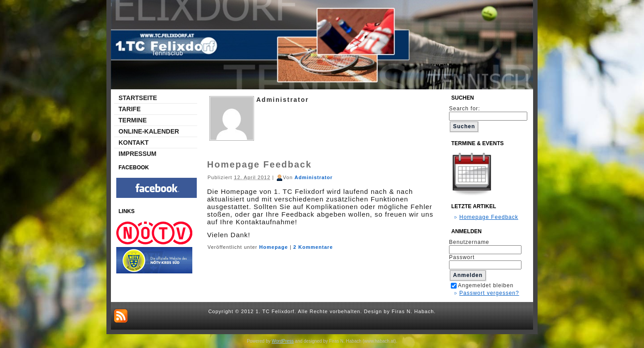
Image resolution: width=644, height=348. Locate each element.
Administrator (314, 177)
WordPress (283, 341)
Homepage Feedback (259, 164)
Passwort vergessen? (489, 293)
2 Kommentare (313, 247)
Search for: (488, 112)
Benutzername (469, 242)
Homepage (274, 247)
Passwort (462, 257)
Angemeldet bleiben (482, 285)
